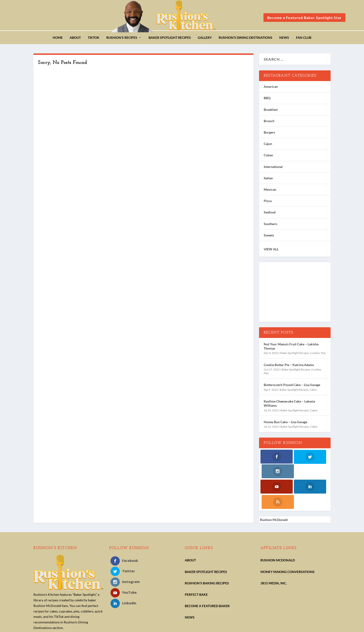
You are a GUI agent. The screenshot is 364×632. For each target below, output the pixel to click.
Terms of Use (163, 627)
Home (58, 39)
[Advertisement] (295, 294)
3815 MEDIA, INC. (274, 555)
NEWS (190, 589)
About (75, 39)
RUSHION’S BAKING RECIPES (207, 555)
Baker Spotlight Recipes (170, 39)
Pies (323, 354)
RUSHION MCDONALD (278, 532)
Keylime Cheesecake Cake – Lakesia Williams (289, 405)
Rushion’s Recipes (122, 39)
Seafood (270, 214)
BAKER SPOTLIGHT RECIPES (206, 543)
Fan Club (304, 39)
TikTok (94, 39)
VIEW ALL (271, 251)
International (273, 168)
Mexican (270, 191)
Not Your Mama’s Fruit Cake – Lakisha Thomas (291, 348)
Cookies (315, 354)
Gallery (205, 39)
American (271, 88)
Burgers (269, 134)
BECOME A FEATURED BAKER (207, 577)
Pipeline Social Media (312, 626)
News (284, 39)
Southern (270, 225)
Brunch (269, 122)
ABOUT (190, 532)
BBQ (267, 99)
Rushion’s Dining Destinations (245, 39)
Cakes (313, 391)
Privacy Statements (135, 627)
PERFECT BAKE (196, 566)
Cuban (268, 156)
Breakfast (271, 111)
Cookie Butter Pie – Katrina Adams (289, 366)
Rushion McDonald (274, 491)
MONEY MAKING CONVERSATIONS (288, 543)
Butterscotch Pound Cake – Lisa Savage (292, 386)
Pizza (268, 202)
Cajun (268, 145)
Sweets (269, 236)
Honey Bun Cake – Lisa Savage (285, 423)
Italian (268, 179)
